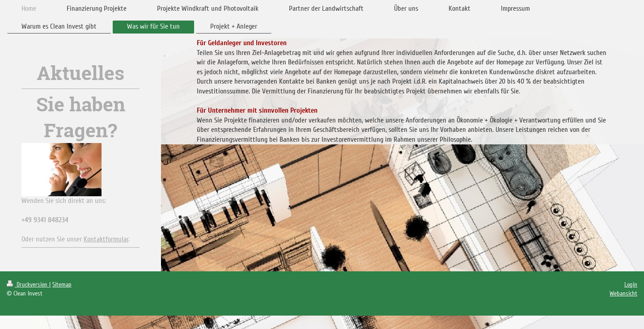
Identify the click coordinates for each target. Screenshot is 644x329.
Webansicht (623, 293)
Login (631, 285)
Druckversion (28, 285)
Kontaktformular (106, 239)
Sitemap (62, 285)
